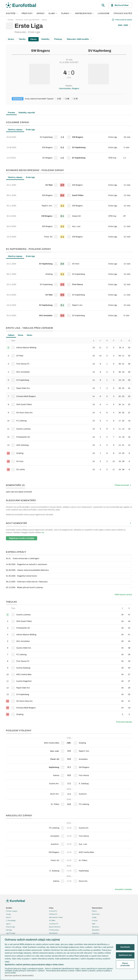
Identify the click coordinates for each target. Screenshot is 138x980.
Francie (95, 887)
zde (43, 499)
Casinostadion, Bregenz (69, 89)
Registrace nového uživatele (22, 505)
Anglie (94, 884)
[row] (69, 136)
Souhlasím (125, 947)
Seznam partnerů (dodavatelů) (19, 976)
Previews (52, 913)
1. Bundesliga (11, 887)
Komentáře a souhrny (57, 916)
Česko (94, 878)
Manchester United (56, 884)
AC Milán (52, 887)
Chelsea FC (53, 881)
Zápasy (41, 13)
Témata (9, 926)
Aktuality (52, 910)
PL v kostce (10, 932)
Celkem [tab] (11, 302)
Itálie (94, 890)
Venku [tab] (29, 302)
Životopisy (53, 926)
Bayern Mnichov (55, 894)
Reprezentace (85, 13)
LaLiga (8, 881)
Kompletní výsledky (123, 856)
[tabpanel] (69, 144)
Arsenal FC (53, 878)
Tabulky (22, 39)
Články (52, 907)
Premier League (12, 878)
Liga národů (10, 919)
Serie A (9, 884)
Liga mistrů (10, 906)
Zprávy (11, 39)
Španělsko (96, 897)
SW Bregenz (40, 51)
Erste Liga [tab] (30, 130)
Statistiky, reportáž (27, 113)
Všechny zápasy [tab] (15, 130)
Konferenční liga (12, 913)
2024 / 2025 (124, 25)
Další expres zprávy (123, 561)
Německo (95, 894)
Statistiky (45, 39)
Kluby (53, 13)
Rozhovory (53, 932)
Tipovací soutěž (123, 13)
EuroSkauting (11, 929)
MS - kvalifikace (12, 916)
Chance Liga (10, 894)
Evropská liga (11, 909)
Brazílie (95, 903)
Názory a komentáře (56, 919)
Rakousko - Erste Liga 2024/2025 (27, 20)
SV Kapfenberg (100, 51)
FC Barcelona (54, 897)
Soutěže (12, 13)
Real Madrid (53, 900)
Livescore (104, 13)
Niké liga (9, 897)
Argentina (95, 900)
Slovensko (96, 881)
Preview (11, 113)
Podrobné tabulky (124, 689)
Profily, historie (54, 929)
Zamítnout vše (125, 955)
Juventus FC (54, 890)
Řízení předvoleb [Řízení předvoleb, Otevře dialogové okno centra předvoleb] (125, 964)
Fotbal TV (96, 925)
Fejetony (52, 923)
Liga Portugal (11, 900)
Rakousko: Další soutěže (79, 39)
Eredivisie (9, 903)
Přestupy (27, 13)
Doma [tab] (21, 302)
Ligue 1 (8, 890)
